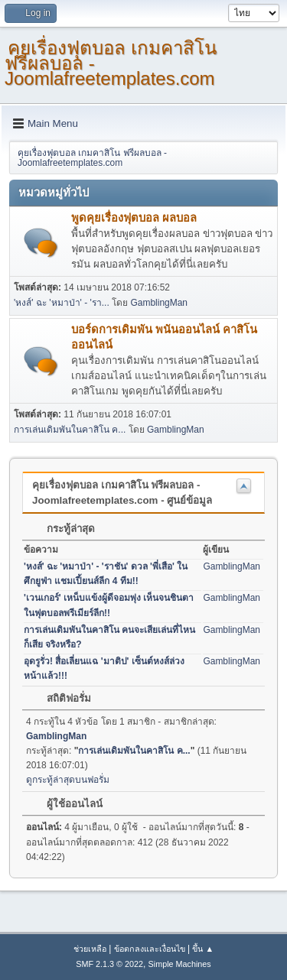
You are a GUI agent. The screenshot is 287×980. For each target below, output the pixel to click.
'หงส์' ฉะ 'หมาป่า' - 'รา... (62, 303)
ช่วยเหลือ (90, 949)
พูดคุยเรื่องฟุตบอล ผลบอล (134, 218)
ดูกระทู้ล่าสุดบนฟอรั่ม (68, 780)
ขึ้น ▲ (203, 949)
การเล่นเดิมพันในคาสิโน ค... (70, 430)
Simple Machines (180, 964)
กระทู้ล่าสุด (63, 529)
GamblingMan (159, 303)
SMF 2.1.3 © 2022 (109, 964)
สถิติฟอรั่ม (61, 698)
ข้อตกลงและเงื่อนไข (150, 949)
